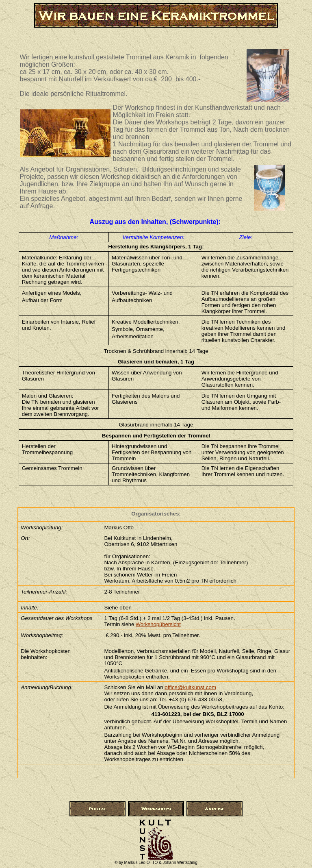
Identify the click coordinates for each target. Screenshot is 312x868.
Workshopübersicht (158, 624)
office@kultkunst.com (190, 687)
